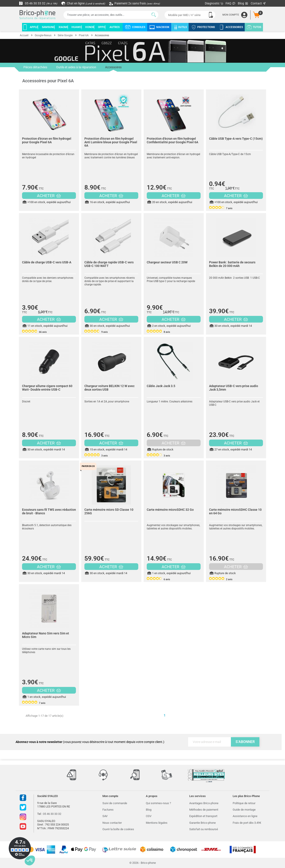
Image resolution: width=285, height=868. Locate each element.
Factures (108, 810)
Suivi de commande (115, 803)
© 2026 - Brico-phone (143, 863)
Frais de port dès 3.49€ (247, 823)
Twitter (23, 807)
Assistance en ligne (245, 816)
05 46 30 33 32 (38, 3)
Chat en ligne (83, 3)
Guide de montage (244, 810)
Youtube (23, 826)
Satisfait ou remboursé (204, 829)
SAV (105, 816)
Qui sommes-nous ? (158, 803)
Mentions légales (157, 823)
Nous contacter (112, 823)
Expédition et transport (203, 816)
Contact (258, 3)
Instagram (23, 817)
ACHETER (49, 196)
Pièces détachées (35, 67)
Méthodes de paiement (204, 810)
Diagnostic (214, 3)
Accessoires (113, 69)
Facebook (23, 798)
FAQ (231, 3)
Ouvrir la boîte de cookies (118, 829)
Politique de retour (244, 803)
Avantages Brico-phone (204, 803)
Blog (243, 3)
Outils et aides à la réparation (76, 67)
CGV (149, 816)
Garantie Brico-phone (203, 823)
